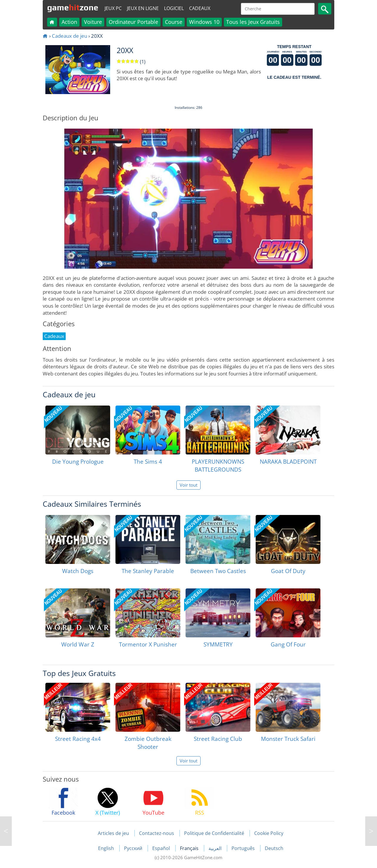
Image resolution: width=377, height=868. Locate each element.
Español (162, 848)
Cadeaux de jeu (70, 36)
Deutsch (274, 848)
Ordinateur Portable (133, 22)
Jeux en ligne (143, 8)
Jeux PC (113, 8)
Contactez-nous (157, 833)
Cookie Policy (269, 833)
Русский (134, 848)
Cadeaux (200, 8)
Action (69, 22)
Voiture (93, 22)
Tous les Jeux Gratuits (253, 22)
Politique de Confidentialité (214, 833)
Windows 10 (204, 22)
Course (174, 22)
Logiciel (174, 8)
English (107, 848)
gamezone (73, 7)
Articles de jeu (113, 833)
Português (244, 848)
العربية (216, 848)
